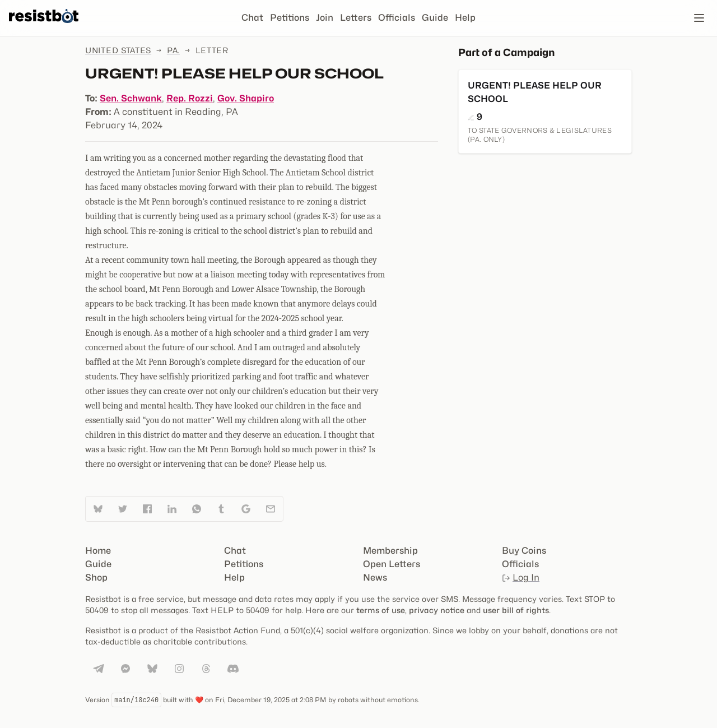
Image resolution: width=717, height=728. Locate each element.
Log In (521, 578)
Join (325, 18)
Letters (356, 18)
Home (98, 551)
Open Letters (392, 564)
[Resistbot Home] (44, 27)
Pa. (173, 50)
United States (118, 50)
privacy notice (437, 610)
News (375, 578)
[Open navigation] (699, 18)
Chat (252, 18)
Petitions (290, 18)
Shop (96, 578)
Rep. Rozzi (190, 98)
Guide (435, 18)
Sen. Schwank (131, 98)
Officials (397, 18)
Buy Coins (524, 551)
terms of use (381, 610)
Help (465, 18)
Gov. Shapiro (246, 98)
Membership (390, 551)
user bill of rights (516, 610)
